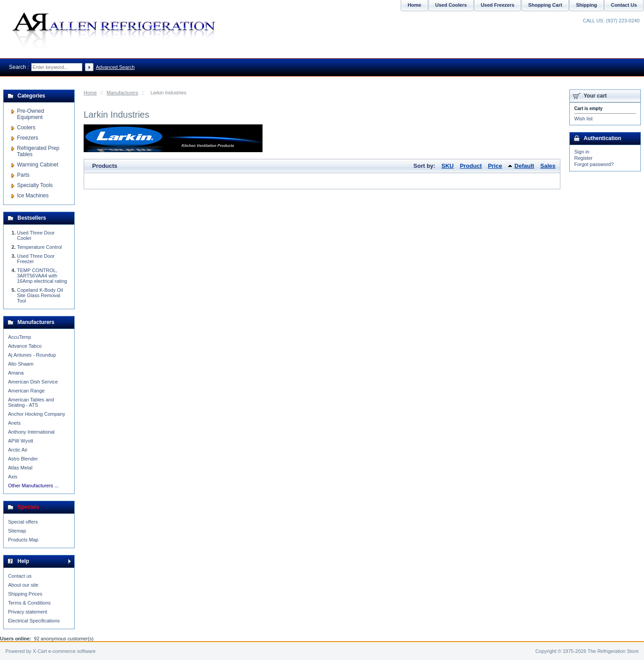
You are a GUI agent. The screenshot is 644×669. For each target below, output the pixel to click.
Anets (14, 423)
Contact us (20, 576)
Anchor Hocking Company (37, 414)
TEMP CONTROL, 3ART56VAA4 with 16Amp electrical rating (42, 276)
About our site (23, 585)
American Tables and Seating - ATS (31, 402)
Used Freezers (498, 5)
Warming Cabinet (38, 165)
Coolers (26, 128)
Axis (13, 477)
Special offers (23, 522)
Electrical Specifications (34, 621)
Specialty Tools (35, 185)
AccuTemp (19, 337)
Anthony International (31, 432)
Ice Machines (33, 196)
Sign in (582, 152)
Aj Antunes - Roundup (32, 355)
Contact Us (624, 5)
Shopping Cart (545, 5)
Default (524, 166)
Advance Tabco (25, 346)
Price (495, 166)
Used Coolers (451, 5)
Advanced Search (115, 67)
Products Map (23, 540)
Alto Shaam (21, 364)
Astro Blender (23, 459)
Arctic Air (18, 450)
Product (471, 166)
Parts (23, 175)
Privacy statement (28, 612)
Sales (548, 166)
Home (90, 93)
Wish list (583, 119)
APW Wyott (21, 441)
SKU (447, 166)
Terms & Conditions (29, 603)
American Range (26, 391)
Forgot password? (594, 164)
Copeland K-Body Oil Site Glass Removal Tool (40, 295)
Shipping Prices (25, 594)
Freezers (28, 138)
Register (583, 158)
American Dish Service (33, 382)
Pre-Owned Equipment (31, 114)
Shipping (587, 5)
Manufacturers (123, 93)
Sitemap (17, 531)
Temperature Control (39, 247)
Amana (16, 373)
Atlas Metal (20, 468)
